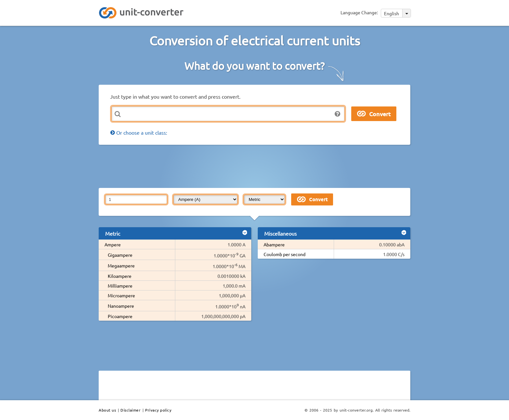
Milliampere (120, 286)
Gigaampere (120, 255)
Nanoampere (121, 306)
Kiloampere (120, 276)
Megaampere (121, 266)
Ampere (113, 244)
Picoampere (120, 316)
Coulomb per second (285, 254)
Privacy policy (158, 410)
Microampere (121, 295)
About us (107, 410)
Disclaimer (130, 410)
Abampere (274, 244)
